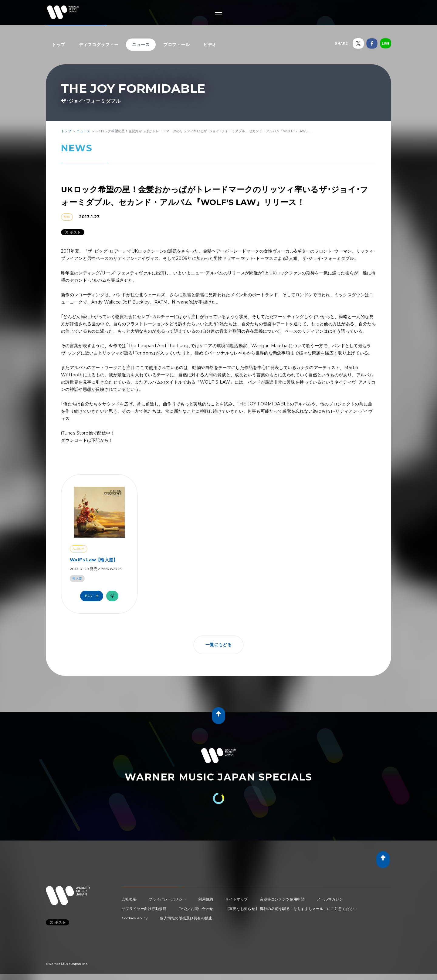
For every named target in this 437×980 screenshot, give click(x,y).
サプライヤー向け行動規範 (144, 909)
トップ (59, 45)
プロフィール (176, 45)
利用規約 (206, 899)
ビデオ (210, 45)
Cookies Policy (135, 918)
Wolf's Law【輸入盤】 (94, 560)
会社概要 (129, 899)
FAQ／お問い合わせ (196, 909)
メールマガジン (330, 899)
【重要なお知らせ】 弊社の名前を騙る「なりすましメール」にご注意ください (291, 909)
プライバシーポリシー (167, 899)
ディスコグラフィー (99, 45)
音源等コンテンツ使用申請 (282, 899)
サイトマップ (236, 899)
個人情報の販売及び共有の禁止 (186, 918)
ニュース (141, 45)
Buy (93, 596)
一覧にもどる (218, 645)
